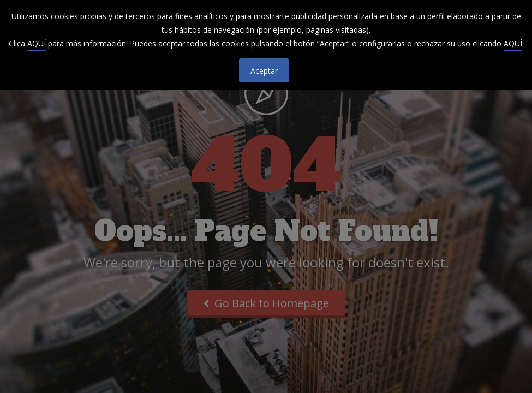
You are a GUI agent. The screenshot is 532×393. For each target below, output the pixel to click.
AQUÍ (37, 43)
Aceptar (264, 71)
